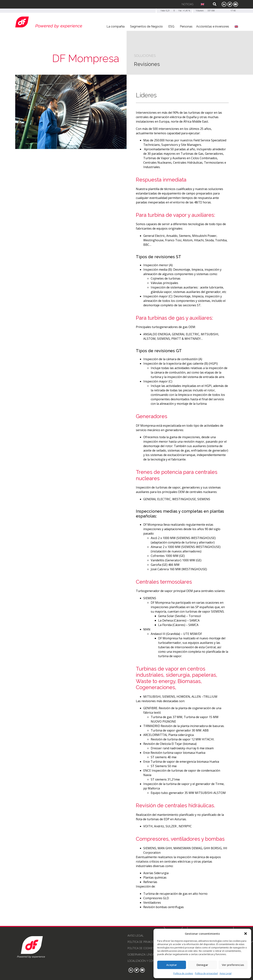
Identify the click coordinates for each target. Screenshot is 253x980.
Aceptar (172, 965)
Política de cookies (183, 973)
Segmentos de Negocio (147, 27)
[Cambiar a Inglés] (203, 4)
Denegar (202, 965)
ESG (172, 27)
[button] (246, 934)
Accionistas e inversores (214, 27)
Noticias (188, 4)
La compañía (116, 27)
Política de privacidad (206, 973)
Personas (186, 26)
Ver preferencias (233, 965)
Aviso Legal (226, 973)
